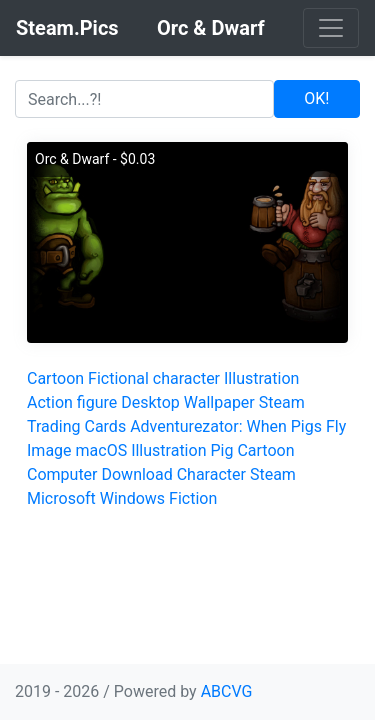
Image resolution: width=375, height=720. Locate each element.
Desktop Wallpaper (188, 402)
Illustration (261, 378)
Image (49, 450)
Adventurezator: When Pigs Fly (238, 426)
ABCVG (227, 691)
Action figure (72, 402)
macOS (102, 450)
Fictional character (154, 378)
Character (211, 474)
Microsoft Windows (96, 498)
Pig (221, 450)
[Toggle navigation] (331, 28)
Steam (273, 474)
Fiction (193, 498)
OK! (316, 98)
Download (136, 474)
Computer (62, 474)
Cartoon (55, 378)
